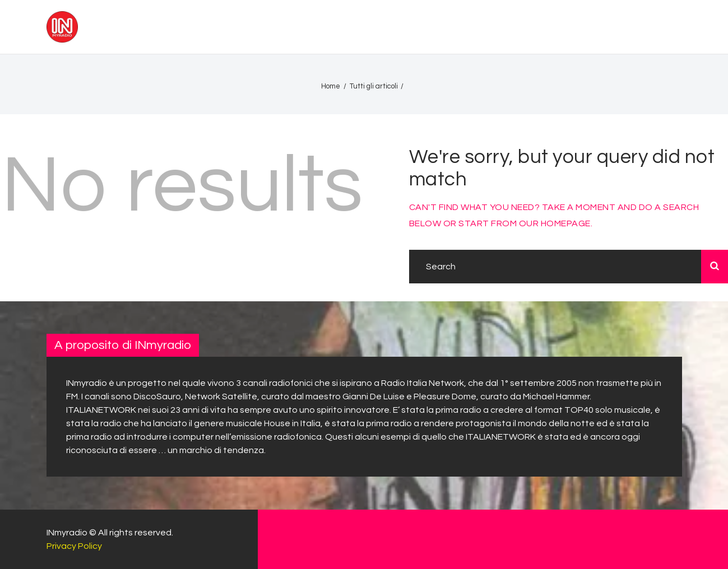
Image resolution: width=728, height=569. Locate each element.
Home (331, 86)
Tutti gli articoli (374, 86)
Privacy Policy (74, 546)
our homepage (555, 223)
